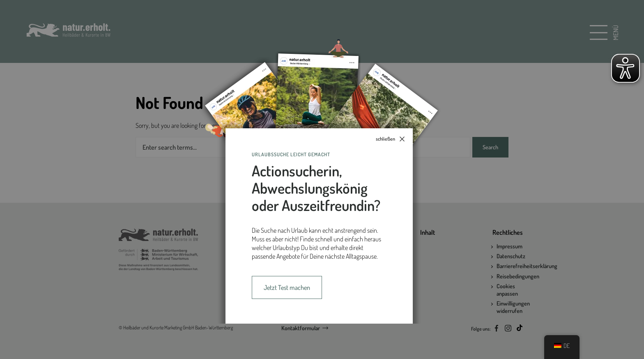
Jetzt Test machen (287, 287)
